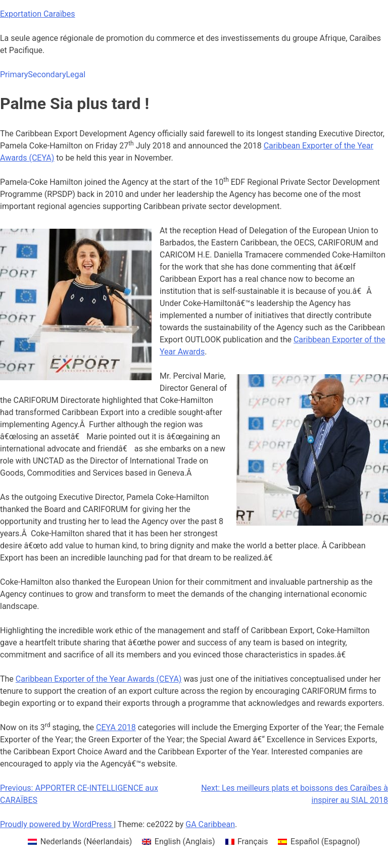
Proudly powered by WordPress (57, 824)
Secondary (47, 74)
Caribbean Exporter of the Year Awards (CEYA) (99, 679)
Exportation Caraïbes (38, 14)
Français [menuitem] (253, 841)
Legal (76, 74)
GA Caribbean (210, 824)
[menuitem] (80, 842)
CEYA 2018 (116, 727)
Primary (14, 74)
